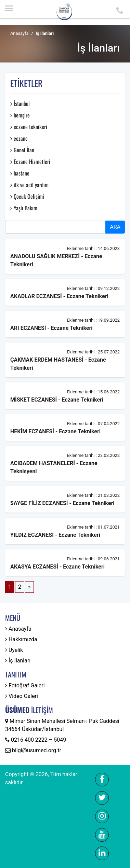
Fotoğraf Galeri (25, 685)
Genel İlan (22, 150)
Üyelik (14, 650)
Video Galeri (22, 696)
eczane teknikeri (29, 127)
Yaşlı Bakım (24, 208)
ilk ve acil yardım (29, 185)
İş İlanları (18, 661)
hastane (20, 173)
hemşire (20, 115)
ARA (115, 227)
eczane (19, 138)
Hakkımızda (21, 639)
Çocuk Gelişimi (27, 196)
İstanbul (20, 103)
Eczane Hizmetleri (30, 162)
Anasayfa (19, 33)
